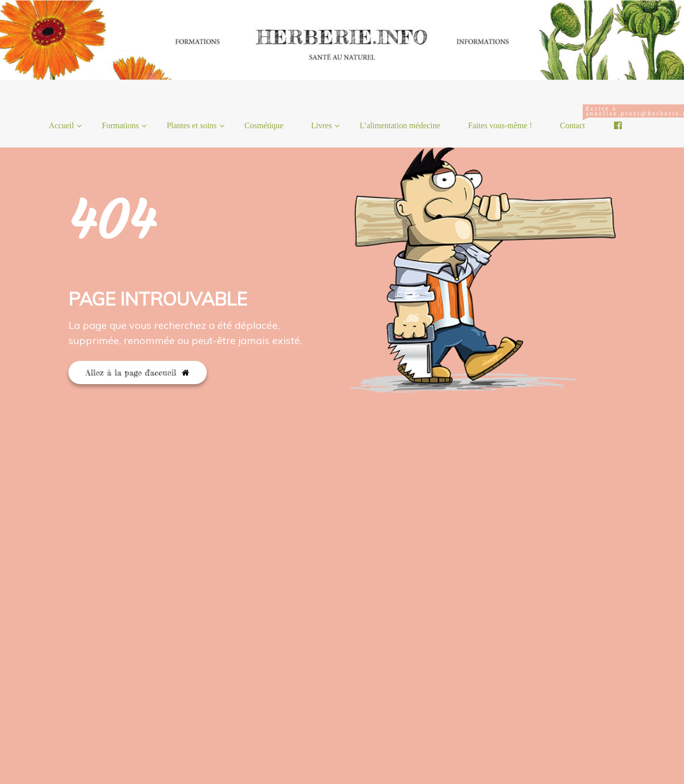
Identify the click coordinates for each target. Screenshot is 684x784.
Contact (576, 117)
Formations (120, 125)
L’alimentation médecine (400, 125)
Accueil (61, 125)
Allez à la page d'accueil (138, 372)
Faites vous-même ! (500, 125)
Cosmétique (264, 125)
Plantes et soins (192, 125)
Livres (321, 125)
